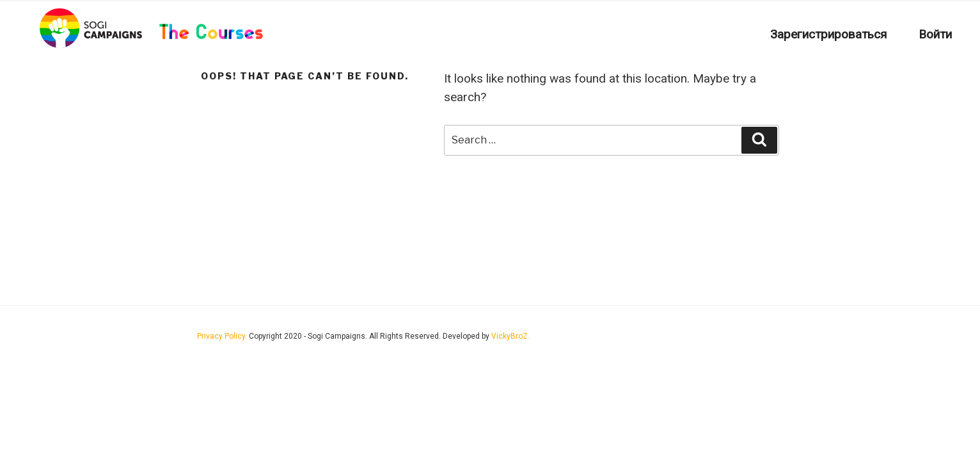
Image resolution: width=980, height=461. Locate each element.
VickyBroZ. (510, 336)
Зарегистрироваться (828, 34)
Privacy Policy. (223, 336)
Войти (935, 34)
